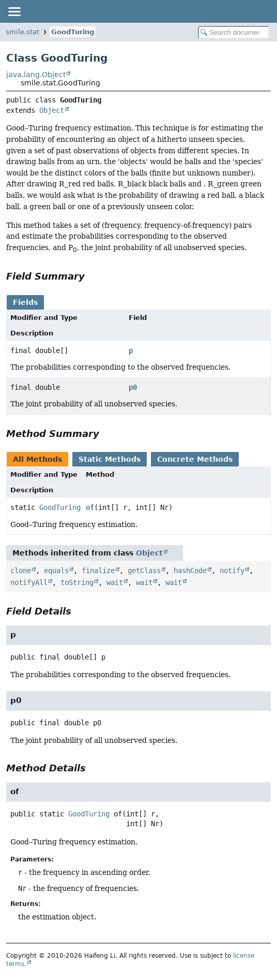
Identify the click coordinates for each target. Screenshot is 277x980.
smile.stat (22, 32)
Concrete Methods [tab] (195, 459)
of (90, 507)
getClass (144, 571)
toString (77, 582)
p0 (133, 387)
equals (56, 571)
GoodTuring (73, 32)
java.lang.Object (36, 75)
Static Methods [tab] (110, 459)
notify (232, 571)
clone (21, 571)
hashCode (190, 571)
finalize (98, 571)
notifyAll (29, 582)
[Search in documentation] (234, 32)
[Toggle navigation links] (14, 11)
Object (52, 110)
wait (115, 582)
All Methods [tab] (37, 459)
